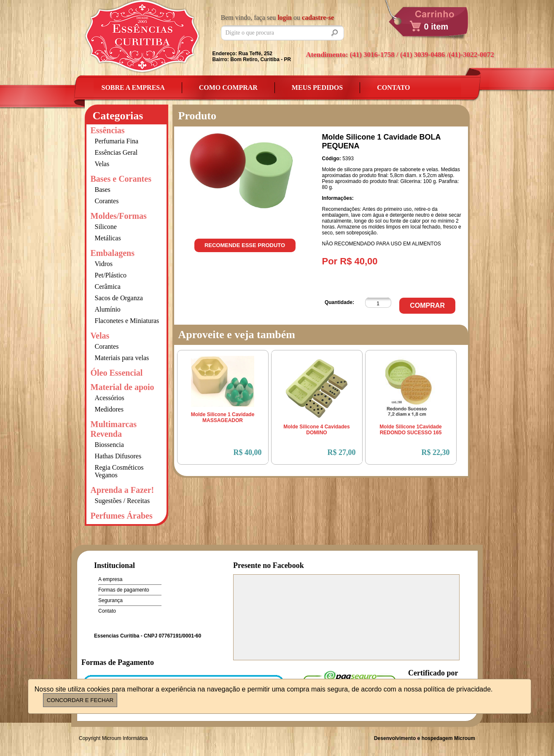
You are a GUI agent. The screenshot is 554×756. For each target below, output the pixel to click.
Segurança (110, 600)
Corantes (107, 201)
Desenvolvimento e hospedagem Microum (425, 738)
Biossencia (109, 445)
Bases (103, 190)
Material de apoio (122, 387)
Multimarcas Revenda (114, 429)
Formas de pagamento (124, 590)
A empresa (110, 579)
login (285, 17)
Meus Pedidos (317, 87)
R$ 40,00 (248, 452)
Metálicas (108, 238)
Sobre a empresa (133, 87)
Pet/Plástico (111, 275)
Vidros (104, 264)
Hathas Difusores (118, 456)
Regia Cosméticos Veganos (119, 471)
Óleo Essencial (117, 373)
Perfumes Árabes (122, 516)
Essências (108, 130)
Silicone (106, 227)
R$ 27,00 (342, 452)
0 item (436, 27)
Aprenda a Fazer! (122, 490)
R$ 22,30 (436, 452)
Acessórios (110, 398)
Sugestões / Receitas (122, 501)
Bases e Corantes (121, 179)
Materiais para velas (122, 358)
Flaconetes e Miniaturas (127, 321)
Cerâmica (108, 287)
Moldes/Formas (119, 216)
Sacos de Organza (119, 298)
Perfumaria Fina (117, 141)
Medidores (109, 409)
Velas (102, 164)
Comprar (427, 305)
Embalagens (113, 253)
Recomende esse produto (245, 245)
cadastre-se (318, 17)
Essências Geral (116, 152)
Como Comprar (228, 87)
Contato (393, 87)
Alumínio (108, 309)
